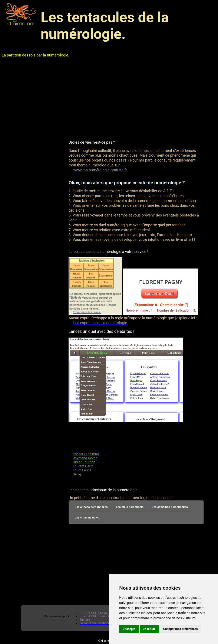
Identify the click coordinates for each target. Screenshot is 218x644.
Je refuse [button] (149, 629)
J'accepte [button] (129, 629)
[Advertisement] (109, 99)
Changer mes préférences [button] (181, 629)
